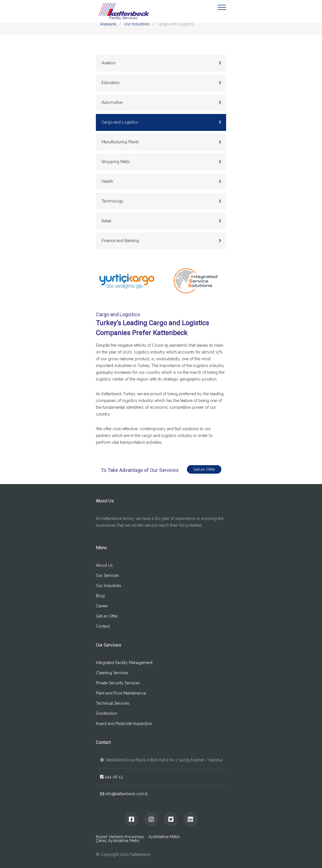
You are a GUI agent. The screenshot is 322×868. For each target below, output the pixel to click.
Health (161, 181)
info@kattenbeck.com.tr (124, 794)
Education (161, 83)
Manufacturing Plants (161, 142)
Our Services (107, 575)
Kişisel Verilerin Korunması (120, 837)
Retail (161, 221)
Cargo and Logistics (161, 122)
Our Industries (137, 24)
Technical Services (113, 703)
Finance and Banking (161, 241)
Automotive (161, 102)
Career (102, 606)
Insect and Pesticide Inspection (124, 724)
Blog (100, 596)
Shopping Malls (161, 162)
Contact (103, 626)
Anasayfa (108, 24)
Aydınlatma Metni (164, 837)
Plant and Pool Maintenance (121, 693)
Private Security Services (118, 683)
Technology (161, 201)
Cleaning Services (112, 673)
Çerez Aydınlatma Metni (118, 841)
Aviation (161, 63)
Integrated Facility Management (124, 663)
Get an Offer (205, 469)
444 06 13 (111, 777)
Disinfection (106, 713)
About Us (104, 565)
